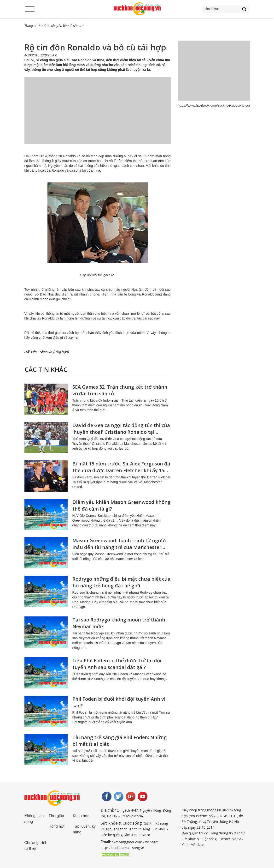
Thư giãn (56, 816)
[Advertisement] (98, 115)
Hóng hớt (57, 826)
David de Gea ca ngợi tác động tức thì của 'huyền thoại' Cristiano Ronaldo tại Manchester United (121, 432)
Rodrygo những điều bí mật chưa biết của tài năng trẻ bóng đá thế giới (121, 582)
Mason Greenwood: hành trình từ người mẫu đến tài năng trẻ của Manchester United (119, 547)
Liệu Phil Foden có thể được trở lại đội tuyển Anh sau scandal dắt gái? (117, 664)
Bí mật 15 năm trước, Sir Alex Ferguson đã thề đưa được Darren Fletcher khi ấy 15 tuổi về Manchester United (121, 470)
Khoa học (81, 816)
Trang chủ (32, 26)
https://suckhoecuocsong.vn (122, 848)
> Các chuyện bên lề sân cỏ (62, 26)
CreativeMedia (132, 816)
